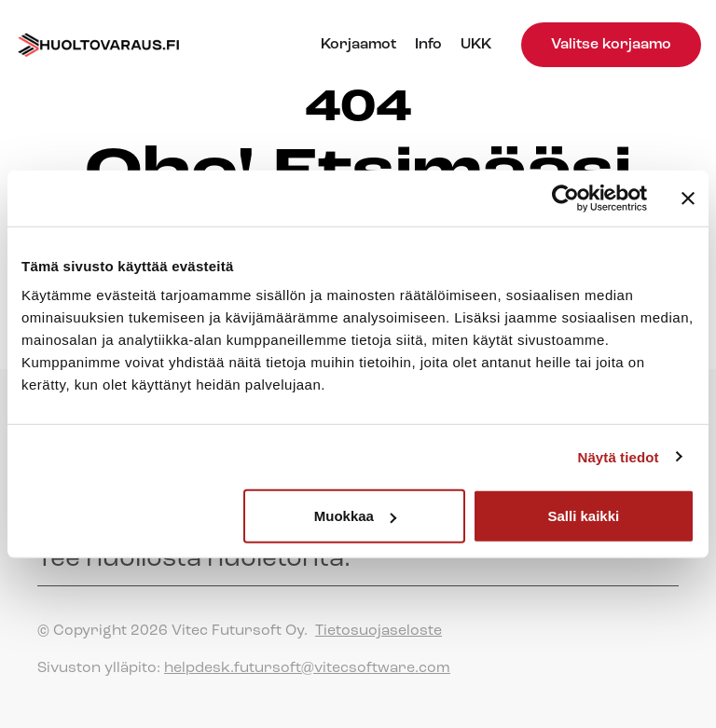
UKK (476, 45)
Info (428, 45)
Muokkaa (355, 516)
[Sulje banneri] (688, 198)
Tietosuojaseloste (379, 631)
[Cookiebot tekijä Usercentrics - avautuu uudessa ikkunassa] (565, 198)
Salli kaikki (584, 516)
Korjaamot (358, 45)
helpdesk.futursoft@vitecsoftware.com (307, 668)
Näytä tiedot (619, 456)
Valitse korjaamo (611, 45)
